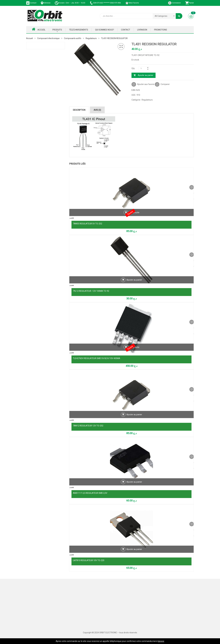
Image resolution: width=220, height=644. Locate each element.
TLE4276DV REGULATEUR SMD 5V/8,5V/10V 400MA (97, 358)
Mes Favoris (132, 3)
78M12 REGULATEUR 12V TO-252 (88, 426)
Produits (57, 30)
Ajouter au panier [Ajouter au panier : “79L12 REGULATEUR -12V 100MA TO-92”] (134, 285)
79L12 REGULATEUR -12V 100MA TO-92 (91, 291)
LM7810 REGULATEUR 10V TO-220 (89, 560)
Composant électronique (48, 38)
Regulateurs (91, 38)
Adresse (46, 3)
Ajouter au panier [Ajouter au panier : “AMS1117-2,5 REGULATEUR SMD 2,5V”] (134, 487)
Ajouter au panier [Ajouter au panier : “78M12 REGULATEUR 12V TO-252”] (134, 420)
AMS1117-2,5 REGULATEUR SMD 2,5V (90, 493)
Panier (189, 3)
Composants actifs (73, 38)
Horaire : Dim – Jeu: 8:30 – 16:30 (70, 3)
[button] (121, 47)
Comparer (165, 84)
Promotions (161, 30)
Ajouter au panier (146, 75)
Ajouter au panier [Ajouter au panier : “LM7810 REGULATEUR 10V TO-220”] (134, 554)
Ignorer (161, 641)
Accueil (39, 29)
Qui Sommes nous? (105, 30)
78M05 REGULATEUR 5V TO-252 (88, 224)
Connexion (174, 3)
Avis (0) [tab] (97, 110)
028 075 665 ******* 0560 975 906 (105, 3)
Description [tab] (79, 110)
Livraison (142, 30)
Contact (31, 3)
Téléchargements (79, 30)
